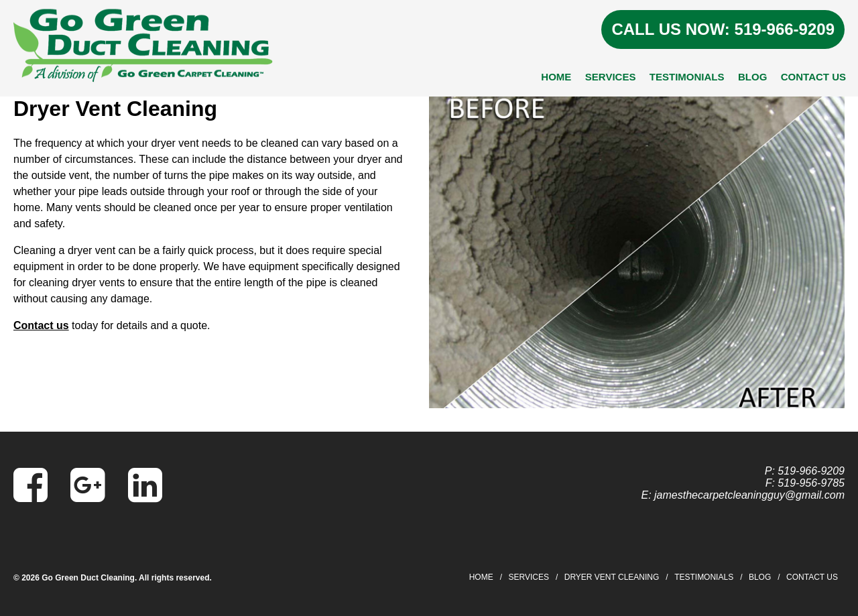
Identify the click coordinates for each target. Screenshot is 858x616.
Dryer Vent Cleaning (612, 577)
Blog (752, 77)
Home (556, 77)
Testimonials (687, 77)
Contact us (41, 325)
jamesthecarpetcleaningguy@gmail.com (749, 495)
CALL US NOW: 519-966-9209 (723, 29)
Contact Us (813, 77)
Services (611, 77)
